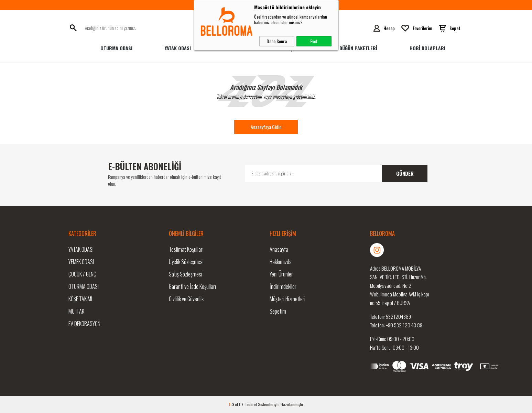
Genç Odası (295, 48)
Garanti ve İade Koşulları (192, 286)
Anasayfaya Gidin (266, 127)
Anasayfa (279, 249)
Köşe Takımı (80, 299)
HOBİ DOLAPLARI (427, 48)
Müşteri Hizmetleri (287, 299)
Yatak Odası (178, 48)
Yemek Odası (237, 48)
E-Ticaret (249, 404)
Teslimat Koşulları (186, 249)
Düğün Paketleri (358, 48)
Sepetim (278, 311)
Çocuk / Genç (82, 274)
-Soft (235, 404)
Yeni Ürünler (281, 274)
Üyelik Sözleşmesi (186, 262)
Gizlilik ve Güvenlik (186, 299)
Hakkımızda (281, 262)
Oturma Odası (116, 48)
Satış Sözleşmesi (186, 274)
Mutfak (76, 311)
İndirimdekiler (283, 286)
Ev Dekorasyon (84, 324)
